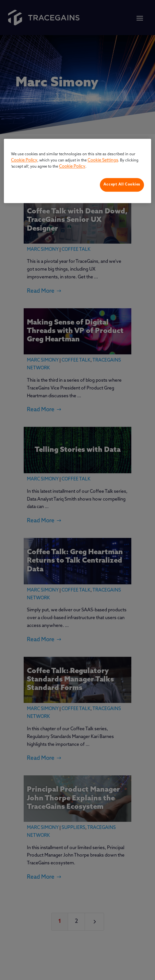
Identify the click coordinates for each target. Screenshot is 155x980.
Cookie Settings (103, 160)
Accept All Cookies (122, 185)
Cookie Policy (24, 160)
